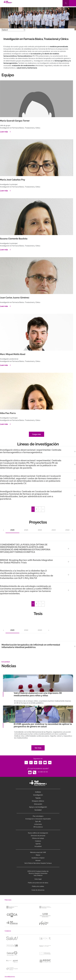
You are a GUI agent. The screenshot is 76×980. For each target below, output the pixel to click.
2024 (40, 530)
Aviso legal (38, 879)
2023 (54, 530)
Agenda (38, 844)
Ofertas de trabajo (38, 838)
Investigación (38, 795)
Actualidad (38, 846)
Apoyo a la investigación (38, 807)
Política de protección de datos (38, 883)
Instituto (38, 792)
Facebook (31, 762)
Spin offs (38, 821)
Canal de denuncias (38, 890)
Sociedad (38, 810)
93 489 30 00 (43, 772)
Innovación (38, 804)
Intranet (38, 860)
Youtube (45, 762)
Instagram (40, 762)
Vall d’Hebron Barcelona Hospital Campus (38, 863)
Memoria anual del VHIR (38, 852)
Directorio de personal (38, 836)
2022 (67, 530)
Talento (38, 798)
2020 (40, 630)
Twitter (26, 762)
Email (30, 772)
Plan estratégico (38, 816)
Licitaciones (38, 824)
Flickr (50, 762)
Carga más (37, 434)
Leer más (4, 132)
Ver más (38, 748)
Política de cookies (38, 886)
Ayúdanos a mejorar (38, 858)
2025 (26, 530)
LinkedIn (36, 762)
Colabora (38, 841)
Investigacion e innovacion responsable (38, 819)
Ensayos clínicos (38, 801)
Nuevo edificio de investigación (38, 833)
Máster (38, 855)
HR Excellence (38, 827)
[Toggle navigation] (73, 3)
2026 (12, 530)
